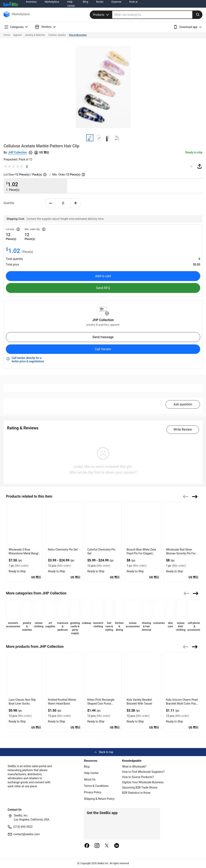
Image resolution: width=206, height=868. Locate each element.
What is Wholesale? (134, 767)
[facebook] (87, 846)
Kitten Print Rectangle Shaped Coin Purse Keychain (101, 704)
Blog (87, 767)
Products (101, 15)
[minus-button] (50, 203)
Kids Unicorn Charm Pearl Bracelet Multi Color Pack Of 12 (182, 704)
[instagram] (97, 846)
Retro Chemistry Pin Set (63, 550)
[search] (157, 15)
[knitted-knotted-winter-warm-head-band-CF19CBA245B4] (64, 674)
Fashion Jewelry (57, 35)
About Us (90, 779)
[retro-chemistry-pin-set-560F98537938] (64, 524)
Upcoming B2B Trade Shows (140, 787)
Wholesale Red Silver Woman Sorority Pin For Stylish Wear (181, 553)
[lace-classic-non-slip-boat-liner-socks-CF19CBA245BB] (25, 674)
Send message (103, 337)
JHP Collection (17, 152)
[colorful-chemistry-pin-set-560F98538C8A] (103, 524)
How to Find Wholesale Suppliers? (143, 772)
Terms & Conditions (96, 786)
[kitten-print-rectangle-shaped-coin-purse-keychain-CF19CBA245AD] (103, 674)
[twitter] (107, 846)
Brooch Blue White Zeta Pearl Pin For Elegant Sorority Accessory (141, 553)
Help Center (91, 773)
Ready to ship (194, 152)
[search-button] (197, 15)
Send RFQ (103, 288)
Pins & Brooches (78, 35)
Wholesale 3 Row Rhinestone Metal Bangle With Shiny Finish (24, 553)
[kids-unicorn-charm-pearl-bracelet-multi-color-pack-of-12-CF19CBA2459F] (182, 674)
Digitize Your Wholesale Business (143, 782)
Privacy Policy (93, 792)
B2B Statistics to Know (136, 793)
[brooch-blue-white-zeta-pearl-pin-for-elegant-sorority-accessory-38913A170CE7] (143, 524)
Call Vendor (103, 349)
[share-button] (200, 166)
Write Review (183, 429)
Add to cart (103, 276)
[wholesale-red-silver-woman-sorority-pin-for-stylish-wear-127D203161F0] (182, 524)
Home (7, 35)
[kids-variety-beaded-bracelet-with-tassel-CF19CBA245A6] (143, 674)
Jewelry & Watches (35, 35)
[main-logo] (17, 17)
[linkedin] (117, 846)
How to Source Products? (138, 777)
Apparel (17, 35)
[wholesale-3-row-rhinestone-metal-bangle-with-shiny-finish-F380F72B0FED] (25, 524)
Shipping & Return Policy (99, 799)
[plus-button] (76, 203)
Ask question (183, 404)
